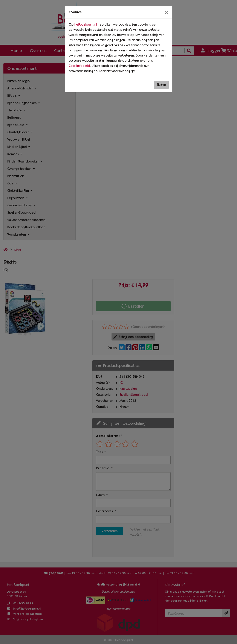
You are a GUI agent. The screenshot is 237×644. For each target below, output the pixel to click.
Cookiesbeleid (79, 66)
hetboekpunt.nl (86, 24)
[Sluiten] (167, 12)
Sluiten (161, 85)
